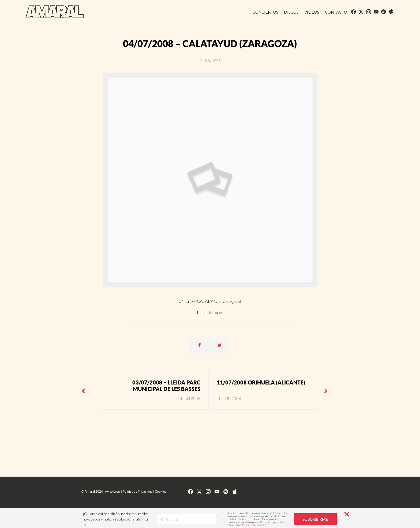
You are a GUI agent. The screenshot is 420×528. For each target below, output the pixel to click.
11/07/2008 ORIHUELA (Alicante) (261, 382)
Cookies (160, 491)
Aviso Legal (113, 491)
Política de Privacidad (138, 491)
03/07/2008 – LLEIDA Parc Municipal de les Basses (166, 386)
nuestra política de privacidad (252, 525)
